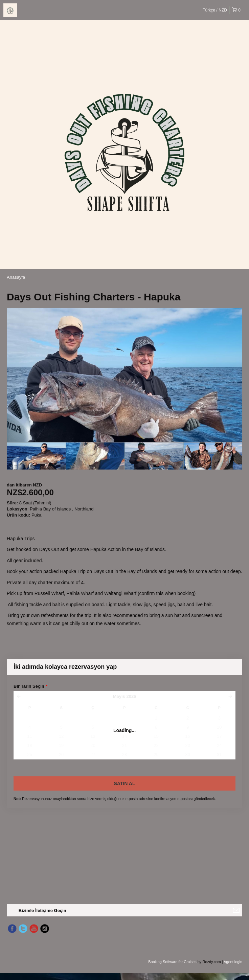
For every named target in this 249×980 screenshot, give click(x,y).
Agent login (233, 962)
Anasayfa (16, 277)
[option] (36, 456)
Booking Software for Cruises (173, 962)
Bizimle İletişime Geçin (42, 910)
